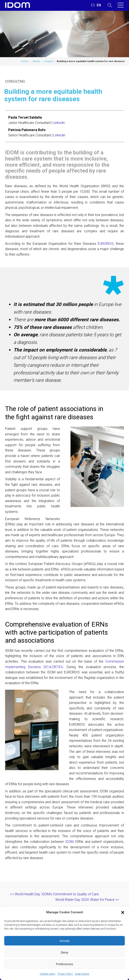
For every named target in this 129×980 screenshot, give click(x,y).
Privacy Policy (65, 974)
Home (25, 61)
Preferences (64, 964)
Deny (64, 952)
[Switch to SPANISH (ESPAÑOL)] (93, 5)
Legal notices (82, 974)
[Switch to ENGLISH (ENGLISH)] (99, 5)
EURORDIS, (107, 244)
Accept (65, 941)
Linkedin (59, 123)
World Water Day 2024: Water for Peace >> (87, 900)
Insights (49, 61)
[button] (123, 912)
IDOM (69, 842)
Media (36, 61)
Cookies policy (48, 974)
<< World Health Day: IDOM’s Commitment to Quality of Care (54, 894)
